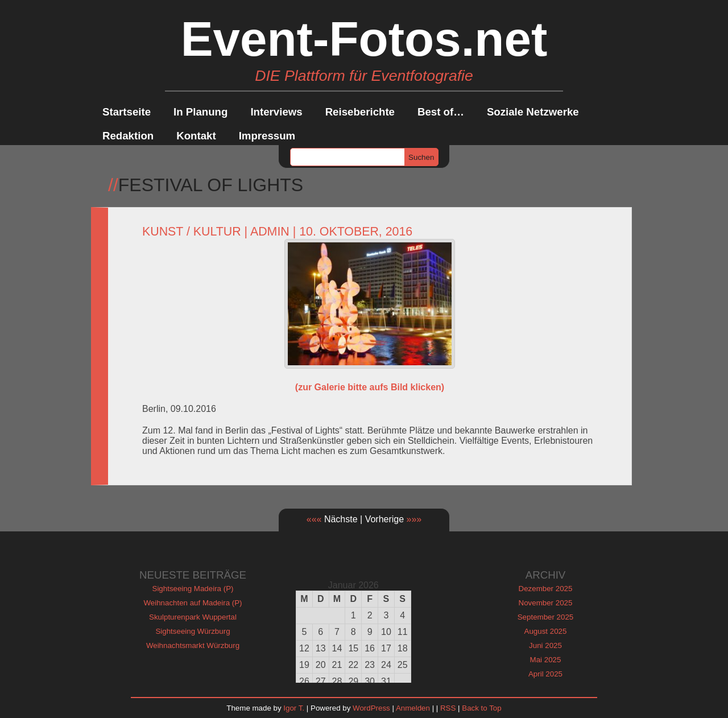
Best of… (441, 112)
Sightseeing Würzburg (193, 631)
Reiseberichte (360, 112)
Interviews (276, 112)
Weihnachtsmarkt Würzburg (193, 645)
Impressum (267, 136)
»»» (414, 519)
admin (270, 232)
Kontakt (196, 136)
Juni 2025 (545, 645)
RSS (448, 708)
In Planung (200, 112)
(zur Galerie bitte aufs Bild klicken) (370, 387)
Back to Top (481, 708)
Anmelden (413, 708)
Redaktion (128, 136)
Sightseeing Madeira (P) (193, 589)
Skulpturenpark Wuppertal (193, 617)
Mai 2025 (546, 660)
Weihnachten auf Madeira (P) (193, 603)
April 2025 (545, 674)
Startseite (127, 112)
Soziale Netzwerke (533, 112)
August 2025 (546, 631)
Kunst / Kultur (192, 232)
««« (314, 519)
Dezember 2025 (546, 589)
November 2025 (546, 603)
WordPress (371, 708)
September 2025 (546, 617)
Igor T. (294, 708)
